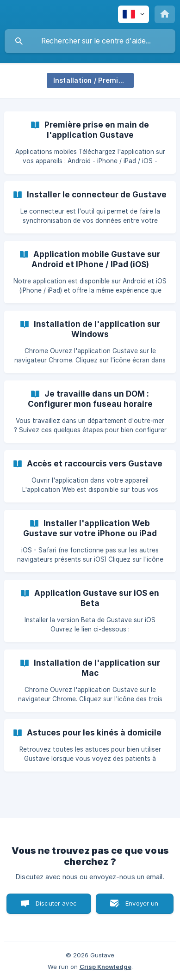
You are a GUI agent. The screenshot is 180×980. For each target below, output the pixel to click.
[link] (90, 143)
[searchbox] (90, 41)
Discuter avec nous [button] (56, 907)
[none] (133, 14)
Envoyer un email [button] (142, 907)
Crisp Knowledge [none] (106, 967)
